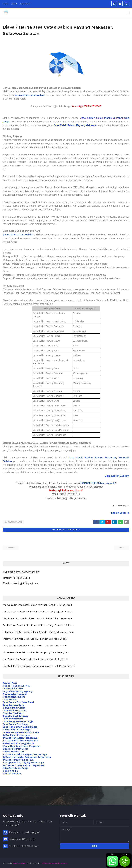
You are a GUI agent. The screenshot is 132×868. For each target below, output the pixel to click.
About (14, 4)
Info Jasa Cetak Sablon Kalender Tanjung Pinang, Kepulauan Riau (37, 611)
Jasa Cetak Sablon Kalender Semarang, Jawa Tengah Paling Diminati (39, 666)
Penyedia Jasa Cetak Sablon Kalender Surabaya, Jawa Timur (35, 645)
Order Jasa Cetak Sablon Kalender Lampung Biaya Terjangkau (36, 652)
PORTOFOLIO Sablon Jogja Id (98, 483)
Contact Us (25, 4)
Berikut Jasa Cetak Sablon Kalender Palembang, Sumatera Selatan (38, 625)
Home (6, 4)
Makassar (91, 125)
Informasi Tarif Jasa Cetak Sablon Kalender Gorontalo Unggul (35, 638)
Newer (11, 547)
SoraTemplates (20, 862)
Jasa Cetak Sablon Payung (69, 125)
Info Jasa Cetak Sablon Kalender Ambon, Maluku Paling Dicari (36, 659)
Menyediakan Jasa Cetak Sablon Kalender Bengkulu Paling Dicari (37, 604)
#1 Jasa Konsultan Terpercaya (55, 862)
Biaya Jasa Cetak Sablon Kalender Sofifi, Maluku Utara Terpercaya (37, 618)
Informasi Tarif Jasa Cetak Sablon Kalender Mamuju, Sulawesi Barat (38, 632)
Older (121, 547)
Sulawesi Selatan (14, 522)
